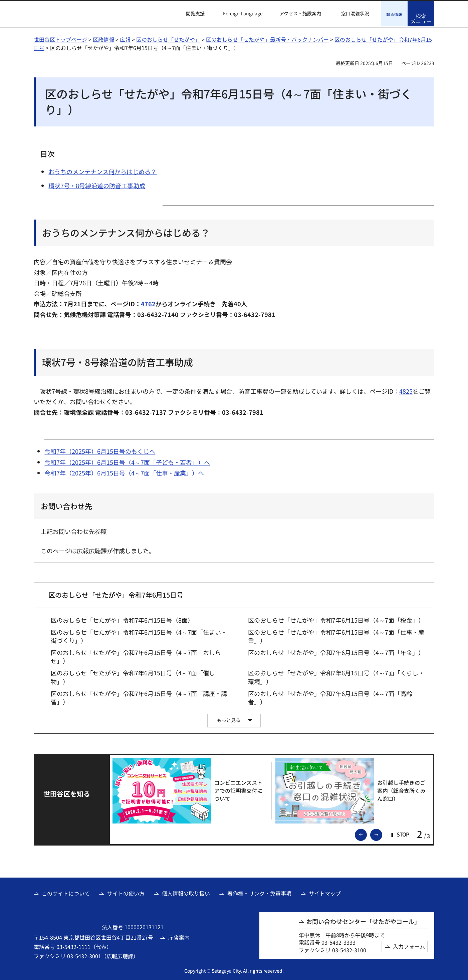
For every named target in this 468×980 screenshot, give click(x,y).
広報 (125, 38)
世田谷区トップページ (60, 38)
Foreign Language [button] (243, 13)
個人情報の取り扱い (186, 892)
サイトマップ (325, 892)
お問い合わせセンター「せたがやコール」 (363, 920)
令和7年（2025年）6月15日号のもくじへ (100, 450)
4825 (406, 390)
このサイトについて (66, 892)
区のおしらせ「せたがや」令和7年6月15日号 (116, 594)
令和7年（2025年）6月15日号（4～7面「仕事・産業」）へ (124, 472)
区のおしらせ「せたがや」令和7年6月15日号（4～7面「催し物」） (133, 676)
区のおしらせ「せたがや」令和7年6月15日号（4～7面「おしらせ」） (136, 656)
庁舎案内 (179, 936)
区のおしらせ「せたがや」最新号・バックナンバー (267, 38)
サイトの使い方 (126, 892)
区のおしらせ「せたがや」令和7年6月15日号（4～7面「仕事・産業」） (336, 635)
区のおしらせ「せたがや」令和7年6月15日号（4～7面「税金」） (336, 619)
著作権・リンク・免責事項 (259, 892)
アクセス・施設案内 (300, 14)
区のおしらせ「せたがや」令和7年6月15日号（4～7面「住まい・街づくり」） (139, 635)
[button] (191, 14)
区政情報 (103, 38)
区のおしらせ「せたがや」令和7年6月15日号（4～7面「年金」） (336, 651)
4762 (148, 303)
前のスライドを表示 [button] (367, 833)
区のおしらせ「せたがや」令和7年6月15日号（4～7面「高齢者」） (330, 697)
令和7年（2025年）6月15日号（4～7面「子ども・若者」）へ (127, 461)
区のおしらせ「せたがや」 (168, 38)
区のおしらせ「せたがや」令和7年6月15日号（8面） (122, 619)
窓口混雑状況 (355, 14)
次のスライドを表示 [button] (382, 833)
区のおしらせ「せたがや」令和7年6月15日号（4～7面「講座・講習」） (139, 697)
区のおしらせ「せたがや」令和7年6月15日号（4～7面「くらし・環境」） (336, 676)
